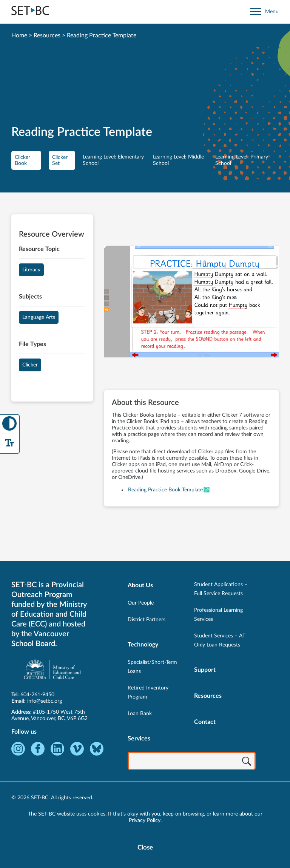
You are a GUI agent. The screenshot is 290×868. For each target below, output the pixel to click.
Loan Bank (140, 714)
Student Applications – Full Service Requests (221, 589)
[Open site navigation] (264, 12)
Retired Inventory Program (148, 693)
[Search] (247, 762)
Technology (143, 645)
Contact (205, 722)
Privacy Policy (145, 820)
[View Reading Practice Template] (191, 302)
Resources (47, 35)
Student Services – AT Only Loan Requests (220, 640)
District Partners (147, 620)
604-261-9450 (37, 695)
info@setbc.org (45, 701)
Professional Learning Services (218, 615)
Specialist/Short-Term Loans (152, 667)
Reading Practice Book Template (165, 490)
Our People (141, 603)
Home (19, 35)
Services (139, 739)
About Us (140, 585)
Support (205, 670)
